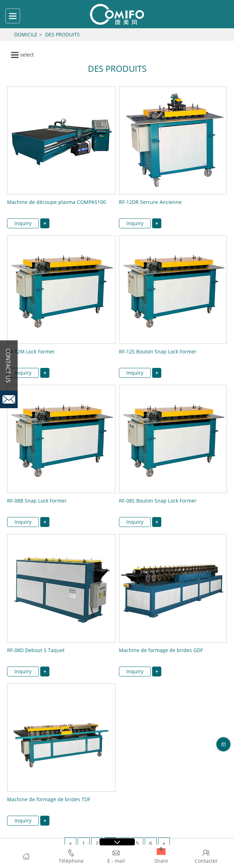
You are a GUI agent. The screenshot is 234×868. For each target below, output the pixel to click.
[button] (161, 852)
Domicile (26, 34)
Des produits (62, 34)
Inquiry (23, 223)
